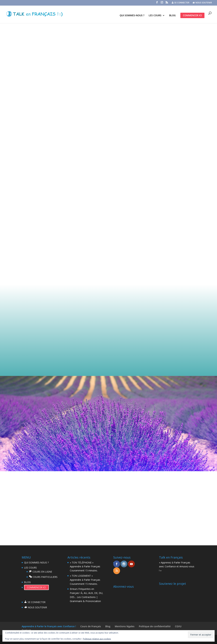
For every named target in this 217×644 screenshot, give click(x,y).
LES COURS (155, 16)
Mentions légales (125, 626)
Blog (108, 626)
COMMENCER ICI (192, 15)
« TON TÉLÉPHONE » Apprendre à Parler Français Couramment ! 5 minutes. (85, 567)
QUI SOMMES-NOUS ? (132, 16)
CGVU (178, 626)
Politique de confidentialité (155, 626)
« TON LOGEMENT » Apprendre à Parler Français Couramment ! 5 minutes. (85, 580)
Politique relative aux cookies (97, 639)
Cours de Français (91, 626)
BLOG (172, 16)
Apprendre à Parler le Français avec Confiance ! (49, 626)
